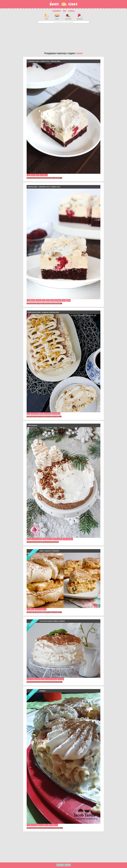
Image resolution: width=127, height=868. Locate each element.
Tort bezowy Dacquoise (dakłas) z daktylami (52, 621)
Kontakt (68, 865)
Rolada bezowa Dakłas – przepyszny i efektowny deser (43, 312)
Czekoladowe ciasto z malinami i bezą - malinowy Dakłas (44, 61)
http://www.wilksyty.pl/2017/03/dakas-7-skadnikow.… (48, 612)
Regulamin (60, 865)
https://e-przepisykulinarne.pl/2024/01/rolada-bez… (48, 417)
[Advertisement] (64, 37)
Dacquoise (42, 691)
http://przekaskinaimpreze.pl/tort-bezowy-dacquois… (49, 682)
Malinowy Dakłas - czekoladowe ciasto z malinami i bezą (44, 187)
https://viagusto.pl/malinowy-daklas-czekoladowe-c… (49, 178)
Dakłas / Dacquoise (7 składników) (49, 551)
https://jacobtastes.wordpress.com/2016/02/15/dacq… (49, 828)
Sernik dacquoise (32, 425)
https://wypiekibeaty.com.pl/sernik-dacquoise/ (47, 542)
